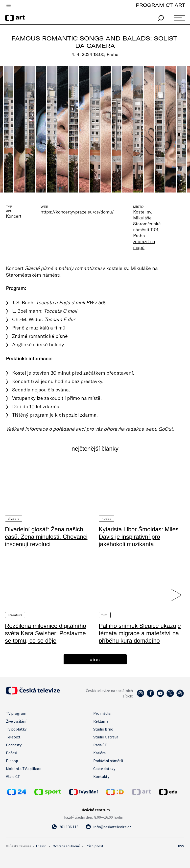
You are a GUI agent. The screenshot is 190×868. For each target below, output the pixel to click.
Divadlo (14, 519)
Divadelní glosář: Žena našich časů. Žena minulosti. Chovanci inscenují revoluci (46, 537)
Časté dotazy (104, 769)
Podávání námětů (108, 761)
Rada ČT (100, 745)
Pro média (102, 713)
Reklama (101, 721)
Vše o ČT (13, 776)
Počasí (12, 753)
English (41, 846)
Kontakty (101, 776)
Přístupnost (95, 846)
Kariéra (99, 753)
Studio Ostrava (106, 737)
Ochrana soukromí (66, 846)
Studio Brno (103, 729)
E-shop (12, 761)
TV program (16, 713)
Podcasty (14, 745)
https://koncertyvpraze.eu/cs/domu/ (77, 212)
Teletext (13, 737)
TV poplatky (16, 729)
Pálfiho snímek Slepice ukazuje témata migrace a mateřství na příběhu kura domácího (140, 633)
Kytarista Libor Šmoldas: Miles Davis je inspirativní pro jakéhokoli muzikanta (139, 537)
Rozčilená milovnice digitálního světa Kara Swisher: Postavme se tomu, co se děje (46, 633)
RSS (181, 846)
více (95, 659)
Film (105, 615)
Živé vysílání (16, 721)
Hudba (107, 519)
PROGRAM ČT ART (160, 5)
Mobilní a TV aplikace (24, 769)
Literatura (15, 615)
